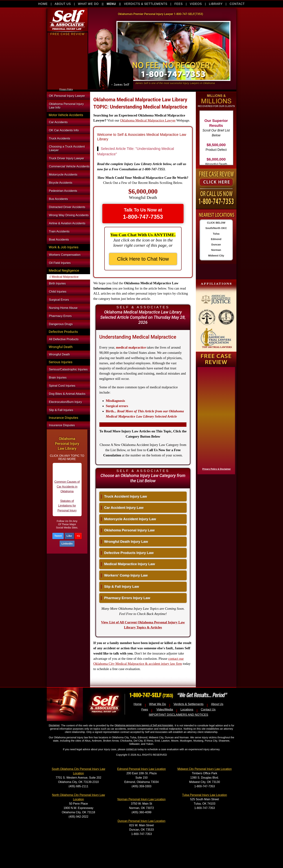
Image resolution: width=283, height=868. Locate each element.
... (145, 414)
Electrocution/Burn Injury (65, 402)
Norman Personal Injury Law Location (142, 799)
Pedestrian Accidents (63, 191)
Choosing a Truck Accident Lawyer (67, 148)
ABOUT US (63, 4)
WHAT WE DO (88, 4)
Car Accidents (58, 122)
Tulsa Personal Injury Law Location (204, 795)
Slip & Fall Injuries (61, 410)
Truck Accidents (60, 138)
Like (69, 536)
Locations (187, 710)
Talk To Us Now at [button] (143, 214)
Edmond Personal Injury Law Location (141, 769)
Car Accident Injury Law (122, 508)
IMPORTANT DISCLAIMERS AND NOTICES (178, 715)
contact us (131, 749)
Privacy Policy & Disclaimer (216, 469)
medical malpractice (131, 347)
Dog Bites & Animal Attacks (67, 394)
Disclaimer (54, 725)
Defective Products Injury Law (127, 553)
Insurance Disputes (62, 425)
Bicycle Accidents (61, 183)
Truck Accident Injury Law (124, 496)
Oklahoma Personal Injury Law (128, 530)
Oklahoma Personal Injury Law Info (66, 106)
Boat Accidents (59, 240)
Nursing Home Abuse (63, 308)
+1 (78, 536)
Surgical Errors (59, 300)
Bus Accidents (58, 199)
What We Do (158, 704)
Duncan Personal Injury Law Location (141, 821)
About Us (217, 704)
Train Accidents (59, 231)
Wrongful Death (59, 354)
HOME (43, 4)
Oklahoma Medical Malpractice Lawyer (148, 120)
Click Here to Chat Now (143, 259)
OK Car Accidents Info (64, 130)
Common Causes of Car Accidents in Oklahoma (67, 489)
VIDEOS (196, 4)
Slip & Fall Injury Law (120, 587)
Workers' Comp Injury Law (124, 575)
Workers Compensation (65, 255)
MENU (111, 4)
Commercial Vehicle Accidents (69, 166)
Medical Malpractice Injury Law (128, 564)
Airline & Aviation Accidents (67, 223)
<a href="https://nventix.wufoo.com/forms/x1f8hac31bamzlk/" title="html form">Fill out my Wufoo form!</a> (215, 420)
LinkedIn (67, 544)
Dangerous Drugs (61, 324)
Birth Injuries (57, 283)
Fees (145, 710)
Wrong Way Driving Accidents (69, 215)
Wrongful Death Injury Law (124, 542)
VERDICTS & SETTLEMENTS (146, 4)
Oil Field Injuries (60, 263)
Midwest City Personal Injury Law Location (205, 769)
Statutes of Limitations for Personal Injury (67, 509)
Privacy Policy (66, 89)
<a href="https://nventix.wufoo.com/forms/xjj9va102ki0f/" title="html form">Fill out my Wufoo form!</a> (68, 86)
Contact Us (208, 710)
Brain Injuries (58, 378)
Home (138, 704)
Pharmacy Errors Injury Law (125, 598)
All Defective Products (64, 339)
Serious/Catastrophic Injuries (68, 369)
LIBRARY (216, 4)
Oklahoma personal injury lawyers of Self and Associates (144, 725)
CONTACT (237, 4)
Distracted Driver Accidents (67, 207)
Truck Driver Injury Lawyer (67, 158)
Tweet (58, 536)
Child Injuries (58, 292)
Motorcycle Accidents (63, 175)
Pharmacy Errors (60, 316)
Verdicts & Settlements (188, 704)
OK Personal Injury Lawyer (67, 96)
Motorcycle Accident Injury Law (128, 519)
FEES (178, 4)
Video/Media (165, 710)
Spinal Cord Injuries (62, 386)
